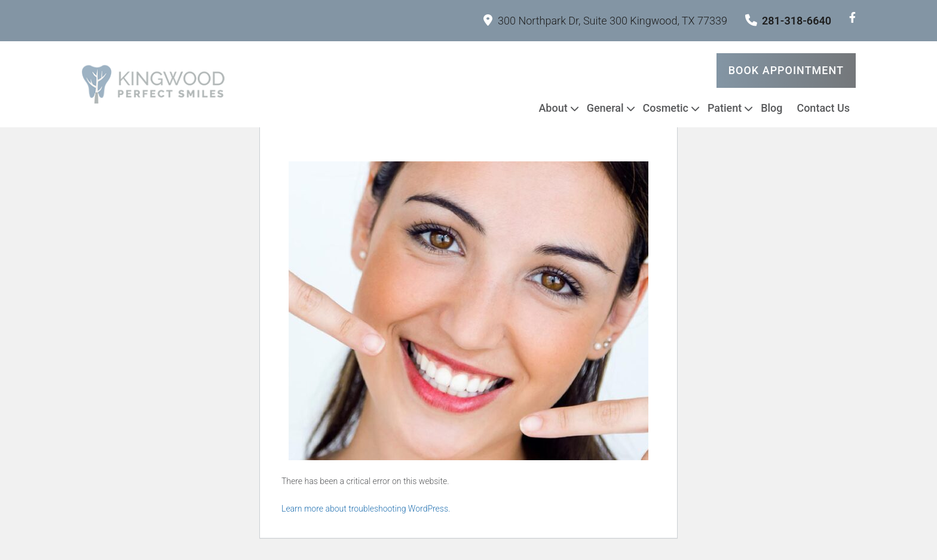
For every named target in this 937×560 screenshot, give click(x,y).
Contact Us (823, 108)
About (553, 108)
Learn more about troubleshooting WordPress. (366, 509)
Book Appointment (786, 70)
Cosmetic (665, 108)
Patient (725, 108)
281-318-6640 (788, 21)
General (605, 108)
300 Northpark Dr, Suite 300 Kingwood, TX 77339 (605, 21)
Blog (771, 108)
